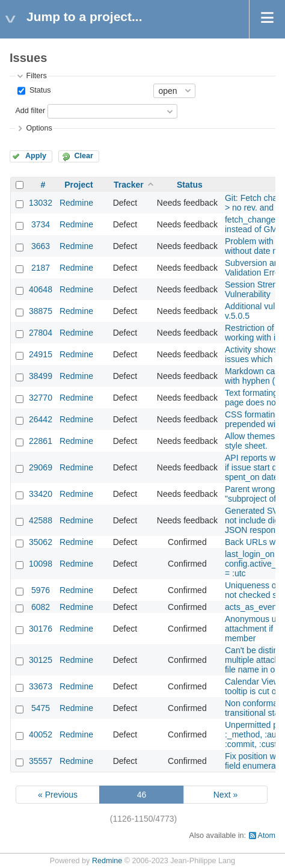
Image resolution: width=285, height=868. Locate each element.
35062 (41, 542)
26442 (41, 419)
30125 (41, 660)
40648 (41, 289)
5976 (41, 590)
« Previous (58, 795)
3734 (41, 224)
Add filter (30, 111)
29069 (41, 467)
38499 (41, 376)
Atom (267, 836)
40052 (41, 734)
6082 (41, 607)
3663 (41, 246)
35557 (41, 761)
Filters (36, 76)
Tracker (129, 185)
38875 (41, 311)
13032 (41, 203)
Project (78, 185)
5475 (41, 708)
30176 (41, 629)
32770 (41, 398)
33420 (41, 494)
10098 (41, 564)
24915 (41, 354)
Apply (36, 156)
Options (39, 128)
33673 (41, 686)
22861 (41, 441)
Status (39, 90)
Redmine (76, 203)
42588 (41, 520)
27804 (41, 333)
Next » (225, 795)
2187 (41, 268)
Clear (84, 156)
